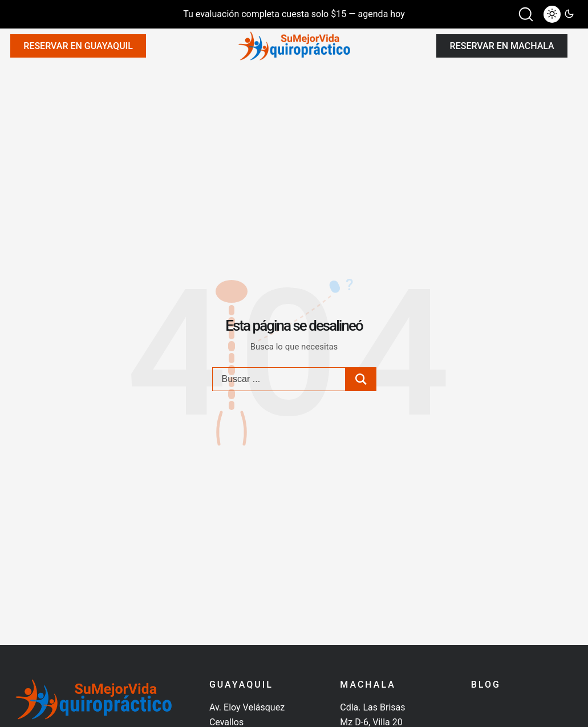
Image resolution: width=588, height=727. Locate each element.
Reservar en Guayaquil (78, 46)
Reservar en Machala (502, 46)
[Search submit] (361, 379)
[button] (526, 14)
